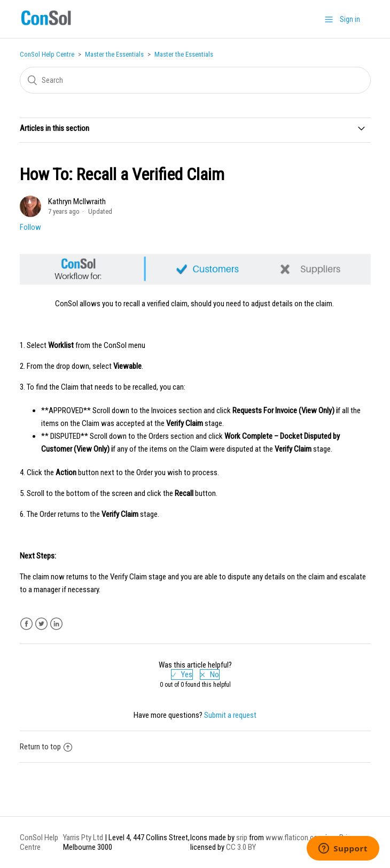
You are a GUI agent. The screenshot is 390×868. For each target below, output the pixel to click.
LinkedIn (56, 624)
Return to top (46, 747)
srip (242, 838)
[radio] (182, 675)
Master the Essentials (114, 54)
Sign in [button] (350, 19)
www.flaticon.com (295, 838)
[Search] (195, 80)
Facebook (26, 624)
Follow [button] (30, 227)
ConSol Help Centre (47, 54)
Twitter (41, 624)
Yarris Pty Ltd (83, 838)
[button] (329, 19)
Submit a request (230, 715)
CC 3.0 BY (241, 847)
